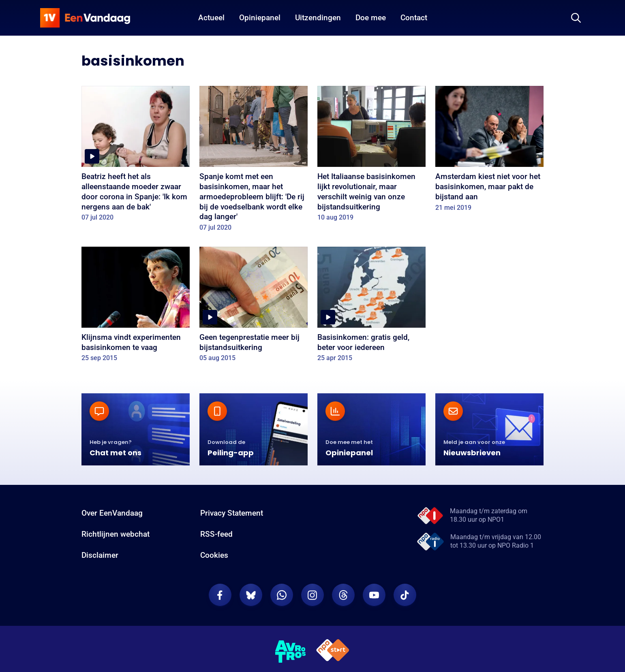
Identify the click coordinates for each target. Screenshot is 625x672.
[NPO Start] (333, 652)
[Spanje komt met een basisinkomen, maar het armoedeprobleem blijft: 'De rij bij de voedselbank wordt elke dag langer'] (254, 161)
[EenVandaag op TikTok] (405, 595)
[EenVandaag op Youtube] (374, 595)
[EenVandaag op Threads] (343, 595)
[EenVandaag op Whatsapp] (282, 595)
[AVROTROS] (291, 652)
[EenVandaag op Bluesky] (251, 595)
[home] (85, 18)
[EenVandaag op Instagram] (312, 595)
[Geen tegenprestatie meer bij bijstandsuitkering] (254, 307)
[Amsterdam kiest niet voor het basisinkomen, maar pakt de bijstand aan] (489, 151)
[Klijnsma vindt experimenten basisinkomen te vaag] (136, 307)
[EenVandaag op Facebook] (220, 595)
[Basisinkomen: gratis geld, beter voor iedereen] (371, 307)
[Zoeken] (576, 18)
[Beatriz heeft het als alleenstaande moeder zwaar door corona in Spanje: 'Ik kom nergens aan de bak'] (136, 156)
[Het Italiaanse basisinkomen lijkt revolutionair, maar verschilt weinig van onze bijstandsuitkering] (371, 156)
